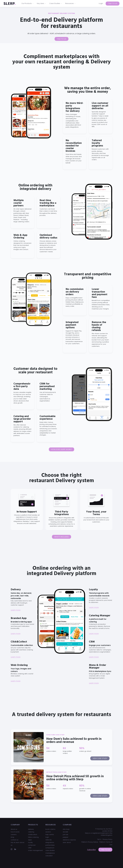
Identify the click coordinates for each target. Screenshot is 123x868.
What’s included (61, 537)
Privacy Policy (107, 839)
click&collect (33, 835)
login (47, 837)
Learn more (16, 610)
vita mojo (66, 829)
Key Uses (41, 3)
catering (31, 832)
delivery (31, 829)
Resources (70, 3)
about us (14, 829)
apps (30, 840)
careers (14, 835)
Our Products (28, 3)
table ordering (33, 837)
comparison (50, 848)
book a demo (50, 829)
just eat (65, 835)
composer (32, 845)
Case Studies (56, 3)
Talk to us (113, 3)
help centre (50, 835)
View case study (100, 758)
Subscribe (91, 850)
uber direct (67, 842)
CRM (30, 848)
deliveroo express (69, 840)
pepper (66, 837)
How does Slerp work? (61, 449)
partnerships (50, 845)
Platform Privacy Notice (90, 842)
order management (35, 850)
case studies (50, 850)
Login (101, 3)
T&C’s (99, 839)
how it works (15, 832)
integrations (50, 842)
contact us (15, 840)
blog (12, 837)
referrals (49, 840)
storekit (65, 832)
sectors (48, 832)
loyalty (30, 842)
